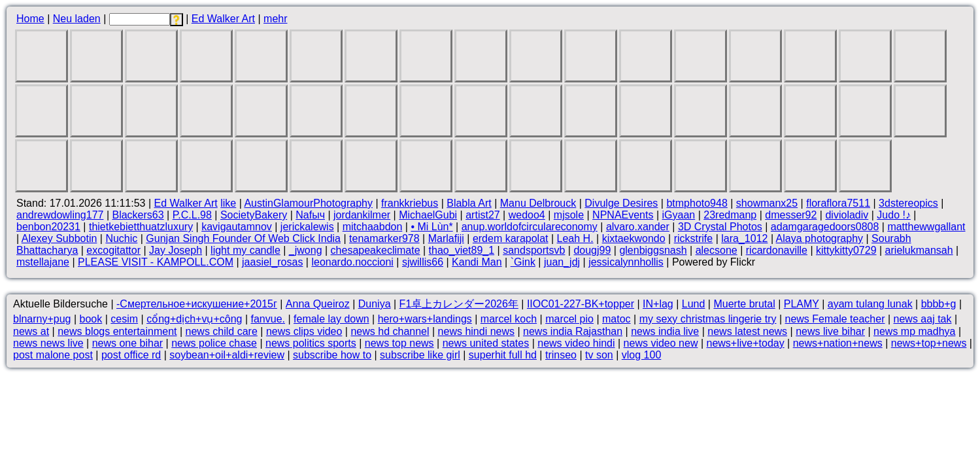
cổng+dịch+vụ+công (194, 319)
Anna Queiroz (318, 304)
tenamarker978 (384, 238)
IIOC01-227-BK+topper (581, 304)
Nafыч (310, 215)
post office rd (131, 355)
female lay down (331, 319)
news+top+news (929, 343)
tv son (599, 355)
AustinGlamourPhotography (308, 203)
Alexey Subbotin (59, 238)
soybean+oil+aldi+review (227, 355)
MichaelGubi (428, 215)
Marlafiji (446, 238)
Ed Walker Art (223, 19)
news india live (665, 331)
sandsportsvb (534, 250)
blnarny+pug (42, 319)
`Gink (523, 262)
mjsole (569, 215)
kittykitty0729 (846, 250)
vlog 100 (642, 355)
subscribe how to (332, 355)
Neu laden (77, 19)
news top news (399, 343)
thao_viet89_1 (462, 250)
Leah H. (575, 238)
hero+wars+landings (425, 319)
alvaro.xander (638, 227)
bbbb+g (939, 304)
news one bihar (128, 343)
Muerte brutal (744, 304)
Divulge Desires (621, 203)
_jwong (306, 250)
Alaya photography (819, 238)
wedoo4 (527, 215)
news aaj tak (923, 319)
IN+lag (658, 304)
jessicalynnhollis (626, 262)
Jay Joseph (176, 250)
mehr (275, 19)
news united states (486, 343)
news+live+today (745, 343)
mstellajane (43, 262)
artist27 (482, 215)
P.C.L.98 (192, 215)
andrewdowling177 (60, 215)
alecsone (717, 250)
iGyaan (679, 215)
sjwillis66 (423, 262)
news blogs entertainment (117, 331)
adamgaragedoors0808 (825, 227)
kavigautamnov (237, 227)
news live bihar (830, 331)
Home (30, 19)
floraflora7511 (838, 203)
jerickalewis (307, 227)
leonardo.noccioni (352, 262)
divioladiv (847, 215)
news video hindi (576, 343)
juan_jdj (562, 262)
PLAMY (802, 304)
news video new (661, 343)
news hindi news (476, 331)
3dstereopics (908, 203)
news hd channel (390, 331)
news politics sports (311, 343)
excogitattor (113, 250)
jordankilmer (362, 215)
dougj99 (592, 250)
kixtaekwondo (634, 238)
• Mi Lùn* (431, 227)
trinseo (561, 355)
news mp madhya (914, 331)
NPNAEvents (623, 215)
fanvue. (268, 319)
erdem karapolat (511, 238)
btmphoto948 (697, 203)
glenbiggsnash (653, 250)
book (91, 319)
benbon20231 (48, 227)
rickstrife (694, 238)
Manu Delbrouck (538, 203)
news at (31, 331)
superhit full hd (503, 355)
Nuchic (121, 238)
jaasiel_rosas (272, 262)
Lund (694, 304)
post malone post (53, 355)
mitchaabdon (373, 227)
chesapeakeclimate (376, 250)
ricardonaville (777, 250)
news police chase (214, 343)
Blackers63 (138, 215)
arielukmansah (919, 250)
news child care (222, 331)
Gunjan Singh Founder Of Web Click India (243, 238)
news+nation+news (838, 343)
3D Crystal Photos (720, 227)
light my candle (245, 250)
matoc (617, 319)
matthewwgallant (926, 227)
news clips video (304, 331)
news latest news (747, 331)
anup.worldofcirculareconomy (530, 227)
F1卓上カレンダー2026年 (459, 304)
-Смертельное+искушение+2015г (197, 304)
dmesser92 (791, 215)
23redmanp (730, 215)
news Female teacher (835, 319)
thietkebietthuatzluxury (141, 227)
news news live (48, 343)
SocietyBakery (254, 215)
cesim (124, 319)
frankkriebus (410, 203)
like (228, 203)
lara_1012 (744, 238)
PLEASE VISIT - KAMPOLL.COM (156, 262)
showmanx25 (767, 203)
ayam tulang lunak (870, 304)
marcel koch (509, 319)
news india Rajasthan (573, 331)
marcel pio (569, 319)
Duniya (375, 304)
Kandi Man (477, 262)
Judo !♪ (894, 215)
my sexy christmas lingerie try (708, 319)
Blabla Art (469, 203)
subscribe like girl (420, 355)
